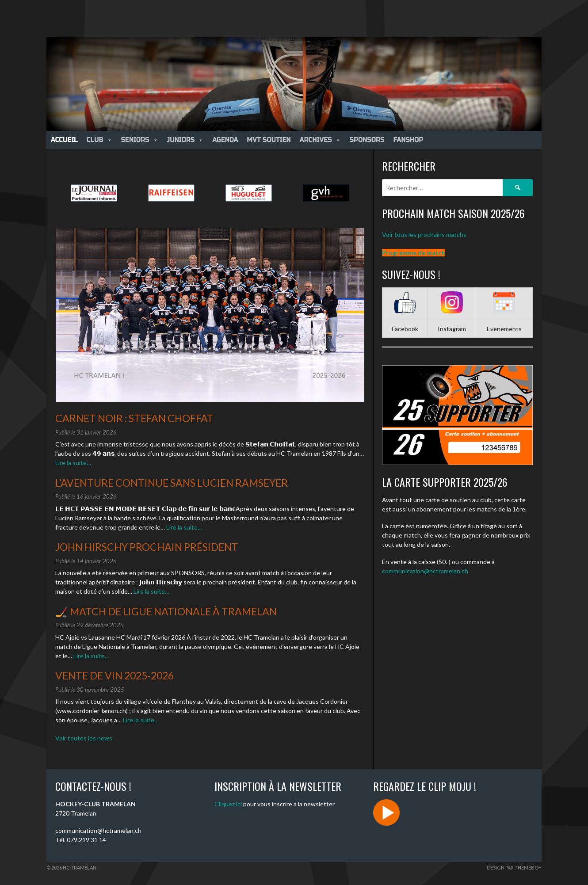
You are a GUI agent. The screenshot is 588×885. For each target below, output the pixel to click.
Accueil (64, 140)
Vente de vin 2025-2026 (115, 675)
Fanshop (409, 140)
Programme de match (414, 253)
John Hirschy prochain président (147, 547)
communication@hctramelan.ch (425, 571)
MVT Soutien (269, 140)
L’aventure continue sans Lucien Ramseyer (172, 483)
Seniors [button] (140, 140)
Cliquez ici (228, 804)
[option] (94, 193)
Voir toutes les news (84, 738)
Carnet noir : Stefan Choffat (134, 418)
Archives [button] (320, 140)
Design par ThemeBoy (514, 868)
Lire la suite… (73, 463)
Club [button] (99, 140)
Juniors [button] (185, 140)
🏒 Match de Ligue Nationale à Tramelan (166, 611)
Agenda (225, 140)
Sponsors (367, 140)
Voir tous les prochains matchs (424, 235)
